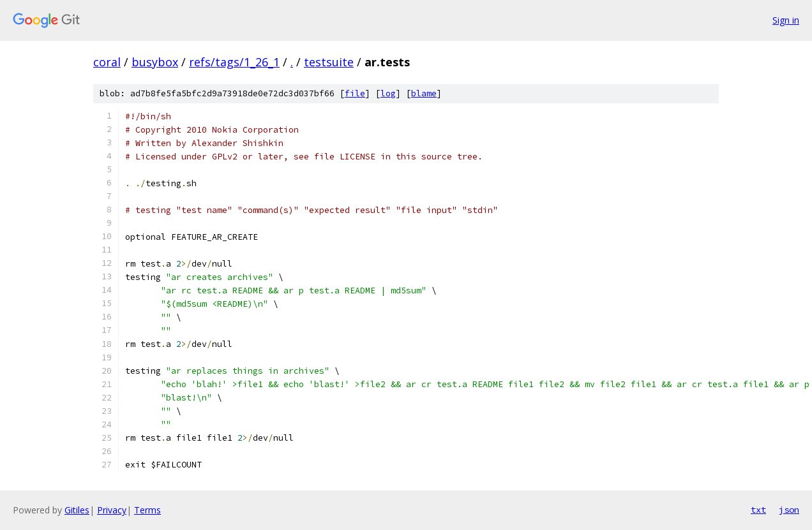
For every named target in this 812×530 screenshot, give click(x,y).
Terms (147, 510)
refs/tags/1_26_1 (234, 62)
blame (424, 93)
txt (758, 510)
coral (107, 62)
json (789, 510)
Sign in (786, 20)
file (355, 93)
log (388, 93)
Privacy (112, 510)
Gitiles (77, 510)
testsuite (329, 62)
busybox (155, 62)
